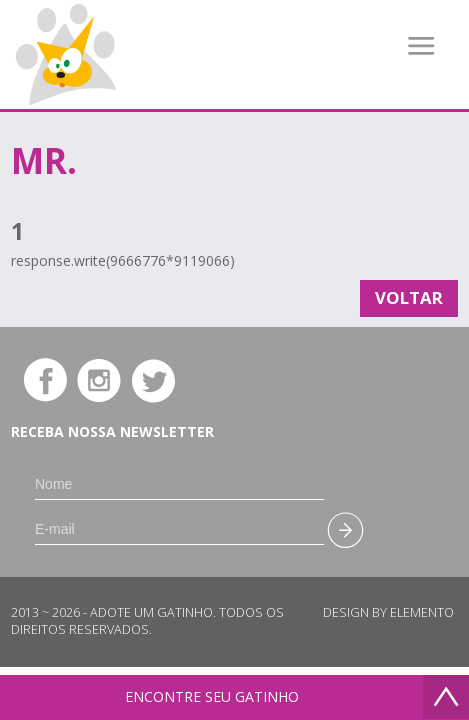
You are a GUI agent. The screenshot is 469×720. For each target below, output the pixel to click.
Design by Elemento (388, 612)
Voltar (409, 297)
